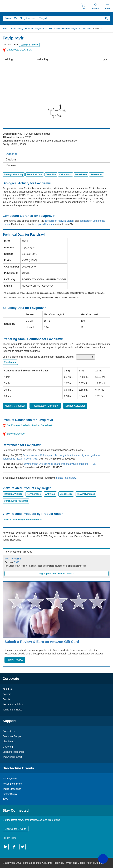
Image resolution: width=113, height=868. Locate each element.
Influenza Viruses (13, 494)
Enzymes (29, 29)
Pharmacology (16, 29)
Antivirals (50, 494)
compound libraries (44, 224)
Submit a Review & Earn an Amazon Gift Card (42, 642)
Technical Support (12, 757)
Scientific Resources (14, 752)
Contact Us (9, 731)
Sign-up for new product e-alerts (56, 574)
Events (6, 699)
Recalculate (10, 362)
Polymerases (41, 29)
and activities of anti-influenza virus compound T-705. (60, 464)
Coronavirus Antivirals (16, 501)
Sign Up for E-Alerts (16, 829)
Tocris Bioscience (12, 789)
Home (5, 29)
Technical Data (35, 174)
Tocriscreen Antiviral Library (60, 221)
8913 (17, 562)
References (96, 174)
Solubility (51, 174)
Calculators (65, 174)
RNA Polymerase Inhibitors (79, 29)
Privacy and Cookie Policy (78, 863)
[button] (103, 859)
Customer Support (12, 736)
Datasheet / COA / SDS (19, 50)
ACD (5, 799)
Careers (7, 694)
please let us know (66, 478)
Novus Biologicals (12, 784)
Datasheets (81, 174)
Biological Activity (14, 174)
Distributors (9, 741)
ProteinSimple (10, 794)
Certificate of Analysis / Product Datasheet (29, 425)
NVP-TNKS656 (13, 559)
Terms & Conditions (13, 704)
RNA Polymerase (57, 29)
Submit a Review (29, 45)
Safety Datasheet (16, 434)
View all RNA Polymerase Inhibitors (23, 520)
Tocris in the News (12, 710)
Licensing (8, 747)
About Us (8, 689)
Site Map (99, 863)
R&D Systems (10, 779)
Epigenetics (66, 494)
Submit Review (15, 660)
